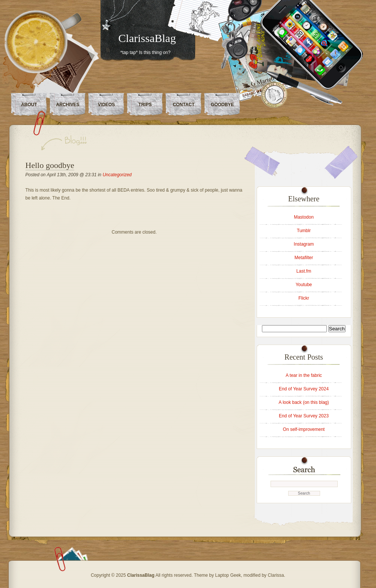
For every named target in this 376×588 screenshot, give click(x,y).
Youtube (304, 285)
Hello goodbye (50, 165)
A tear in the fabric (304, 375)
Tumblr (304, 231)
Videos (106, 105)
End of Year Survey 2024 (304, 389)
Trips (145, 105)
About (29, 105)
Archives (68, 105)
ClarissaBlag (147, 38)
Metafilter (304, 258)
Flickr (304, 298)
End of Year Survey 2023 (304, 416)
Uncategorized (117, 175)
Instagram (304, 244)
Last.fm (304, 271)
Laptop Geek (228, 575)
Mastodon (304, 217)
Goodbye (222, 105)
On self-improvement (304, 429)
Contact (184, 105)
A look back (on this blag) (304, 402)
